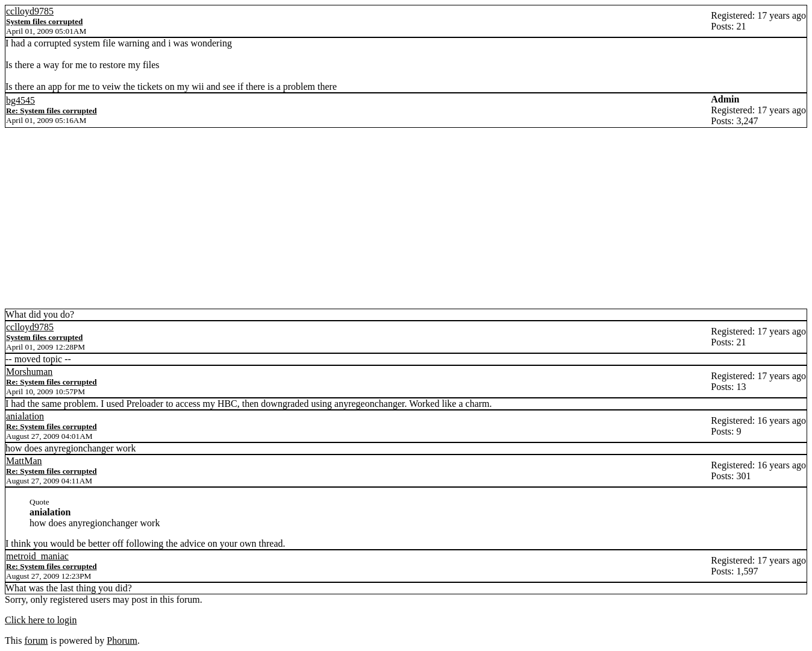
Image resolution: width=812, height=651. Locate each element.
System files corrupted (44, 21)
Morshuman (29, 372)
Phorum (122, 640)
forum (36, 640)
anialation (25, 416)
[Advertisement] (406, 218)
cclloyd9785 (30, 11)
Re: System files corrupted (52, 111)
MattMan (24, 461)
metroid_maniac (37, 556)
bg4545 (20, 100)
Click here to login (41, 620)
